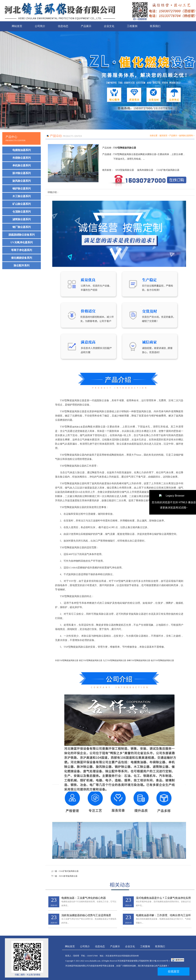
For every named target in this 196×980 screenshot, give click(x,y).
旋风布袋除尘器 (145, 170)
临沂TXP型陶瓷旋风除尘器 (162, 660)
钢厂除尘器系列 (22, 227)
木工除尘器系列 (22, 196)
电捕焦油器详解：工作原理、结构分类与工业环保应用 (163, 915)
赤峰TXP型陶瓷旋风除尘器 (138, 660)
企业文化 (109, 26)
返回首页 (163, 136)
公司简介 (40, 26)
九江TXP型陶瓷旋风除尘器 (115, 660)
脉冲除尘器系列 (22, 173)
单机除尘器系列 (22, 165)
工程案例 (132, 26)
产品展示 (86, 26)
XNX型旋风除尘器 (125, 170)
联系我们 (155, 26)
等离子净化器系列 (22, 250)
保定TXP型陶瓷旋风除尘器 (91, 660)
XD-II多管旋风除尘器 (68, 876)
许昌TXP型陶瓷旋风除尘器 (67, 660)
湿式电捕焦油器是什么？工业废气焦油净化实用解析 (163, 898)
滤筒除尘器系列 (22, 219)
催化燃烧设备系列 (22, 258)
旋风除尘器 (78, 427)
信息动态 (63, 26)
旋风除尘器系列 (22, 181)
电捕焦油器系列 (22, 150)
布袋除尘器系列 (22, 158)
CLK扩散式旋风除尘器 (168, 170)
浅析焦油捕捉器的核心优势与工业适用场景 (86, 915)
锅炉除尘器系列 (22, 189)
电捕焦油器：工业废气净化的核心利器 (84, 898)
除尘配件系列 (22, 265)
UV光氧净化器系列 (21, 242)
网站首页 (17, 26)
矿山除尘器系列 (22, 204)
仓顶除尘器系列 (22, 212)
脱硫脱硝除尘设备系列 (22, 235)
